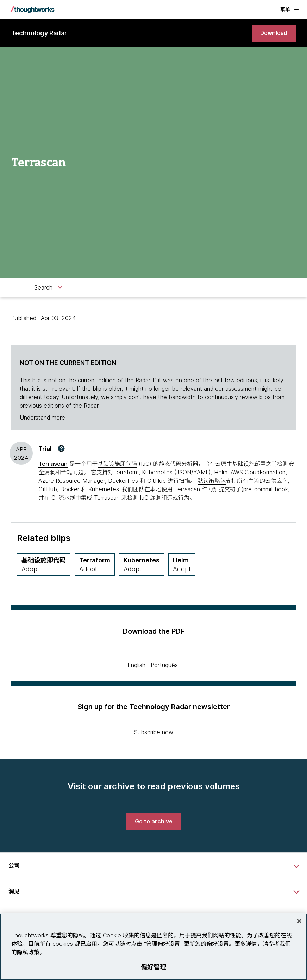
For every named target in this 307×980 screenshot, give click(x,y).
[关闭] (299, 921)
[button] (61, 449)
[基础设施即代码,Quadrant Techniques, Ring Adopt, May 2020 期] (44, 565)
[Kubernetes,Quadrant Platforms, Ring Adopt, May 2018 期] (142, 565)
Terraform (126, 473)
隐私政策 (28, 952)
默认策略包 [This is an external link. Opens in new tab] (212, 481)
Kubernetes (157, 473)
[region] (153, 947)
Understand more (42, 418)
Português (164, 665)
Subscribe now (154, 732)
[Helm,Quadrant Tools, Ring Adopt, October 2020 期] (182, 565)
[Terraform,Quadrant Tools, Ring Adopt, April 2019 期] (95, 565)
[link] (273, 33)
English (136, 665)
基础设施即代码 (117, 464)
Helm (221, 473)
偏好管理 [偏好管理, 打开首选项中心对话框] (154, 967)
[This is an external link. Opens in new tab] (53, 464)
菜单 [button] (289, 9)
